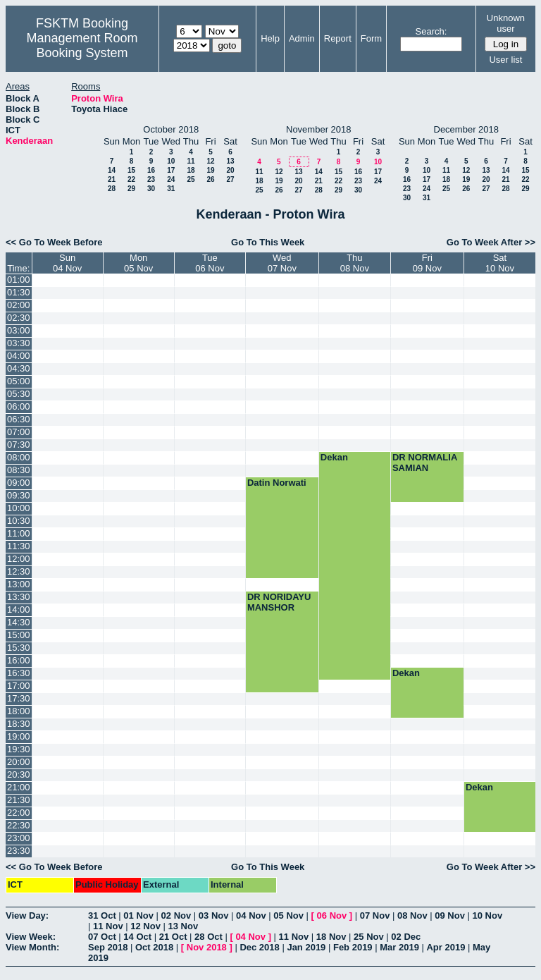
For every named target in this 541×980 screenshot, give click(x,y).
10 (171, 161)
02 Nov (176, 915)
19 (210, 170)
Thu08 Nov (355, 263)
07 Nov (375, 915)
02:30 (19, 318)
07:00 (19, 432)
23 (151, 179)
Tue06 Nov (210, 263)
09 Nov (450, 915)
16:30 (19, 673)
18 (191, 170)
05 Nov (288, 915)
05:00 (19, 381)
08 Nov (412, 915)
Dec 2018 (259, 947)
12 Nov (145, 926)
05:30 (19, 394)
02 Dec (406, 937)
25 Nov (369, 937)
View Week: (31, 937)
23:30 (19, 851)
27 (230, 179)
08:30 (19, 470)
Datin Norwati (277, 483)
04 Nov (251, 915)
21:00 (19, 787)
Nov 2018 (207, 947)
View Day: (27, 915)
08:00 (19, 457)
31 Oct (102, 915)
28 (112, 189)
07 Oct (102, 937)
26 (210, 179)
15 (131, 170)
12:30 (19, 571)
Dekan (334, 457)
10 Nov (488, 915)
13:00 (19, 584)
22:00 (19, 813)
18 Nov (331, 937)
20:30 (19, 774)
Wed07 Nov (282, 263)
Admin (302, 38)
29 (131, 189)
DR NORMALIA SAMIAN (425, 463)
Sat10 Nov (500, 263)
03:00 (19, 330)
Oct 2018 (154, 947)
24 (171, 179)
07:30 (19, 445)
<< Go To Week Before (54, 242)
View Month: (32, 947)
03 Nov (214, 915)
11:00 (19, 533)
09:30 (19, 495)
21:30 (19, 800)
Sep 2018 (108, 947)
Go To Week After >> (491, 242)
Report (338, 38)
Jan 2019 (306, 947)
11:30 (19, 546)
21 (112, 179)
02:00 (19, 305)
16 (151, 170)
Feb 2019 (353, 947)
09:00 (19, 483)
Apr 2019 (446, 947)
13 (230, 161)
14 (112, 170)
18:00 (19, 711)
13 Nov (184, 926)
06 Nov (332, 915)
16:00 (19, 660)
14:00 (19, 610)
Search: (431, 31)
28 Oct (209, 937)
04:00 (19, 356)
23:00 (19, 838)
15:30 (19, 648)
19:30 (19, 749)
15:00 (19, 635)
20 (230, 170)
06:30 (19, 419)
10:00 (19, 508)
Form (371, 38)
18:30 (19, 724)
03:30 (19, 343)
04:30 (19, 368)
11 (191, 161)
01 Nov (138, 915)
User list (505, 60)
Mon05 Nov (138, 263)
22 (131, 179)
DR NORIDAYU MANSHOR (279, 602)
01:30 (19, 292)
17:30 (19, 698)
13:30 (19, 597)
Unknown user (506, 23)
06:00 (19, 406)
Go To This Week (268, 242)
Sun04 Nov (67, 263)
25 (191, 179)
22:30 (19, 825)
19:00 (19, 736)
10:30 (19, 521)
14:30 (19, 622)
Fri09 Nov (427, 263)
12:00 (19, 559)
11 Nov (108, 926)
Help (270, 38)
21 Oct (173, 937)
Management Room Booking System (82, 45)
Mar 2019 (399, 947)
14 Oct (137, 937)
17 (171, 170)
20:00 (19, 762)
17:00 (19, 686)
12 (210, 161)
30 (151, 189)
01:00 (19, 280)
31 (171, 189)
